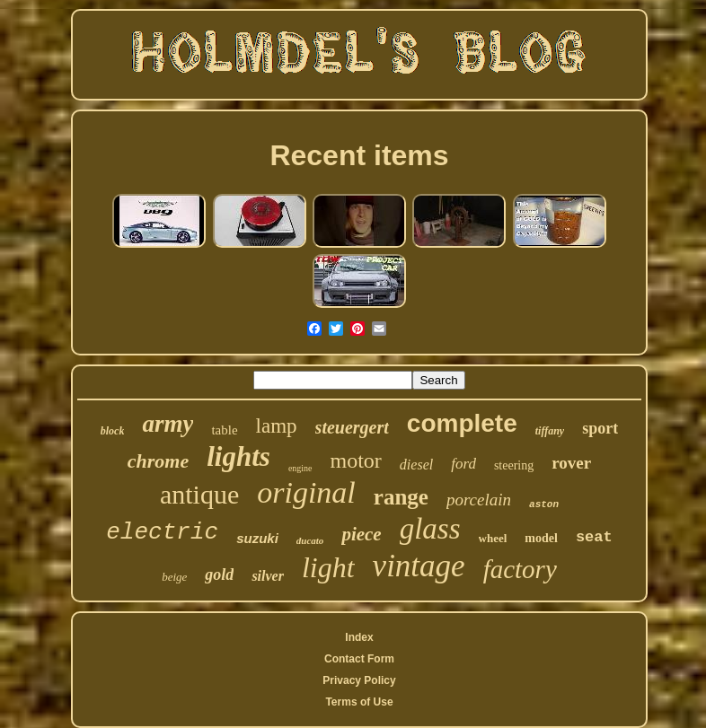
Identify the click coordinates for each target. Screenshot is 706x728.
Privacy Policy (359, 680)
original (306, 492)
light (328, 567)
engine (300, 468)
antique (199, 494)
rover (571, 463)
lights (238, 456)
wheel (493, 538)
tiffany (550, 431)
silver (268, 576)
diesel (416, 465)
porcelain (479, 500)
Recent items (359, 155)
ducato (310, 540)
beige (174, 577)
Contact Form (359, 659)
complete (462, 423)
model (541, 538)
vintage (419, 566)
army (168, 424)
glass (430, 529)
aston (544, 504)
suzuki (257, 538)
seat (594, 537)
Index (359, 637)
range (401, 497)
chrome (158, 461)
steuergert (352, 427)
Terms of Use (359, 702)
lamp (277, 426)
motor (356, 460)
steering (514, 465)
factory (520, 569)
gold (219, 575)
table (224, 430)
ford (463, 464)
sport (600, 428)
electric (162, 532)
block (113, 431)
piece (361, 534)
